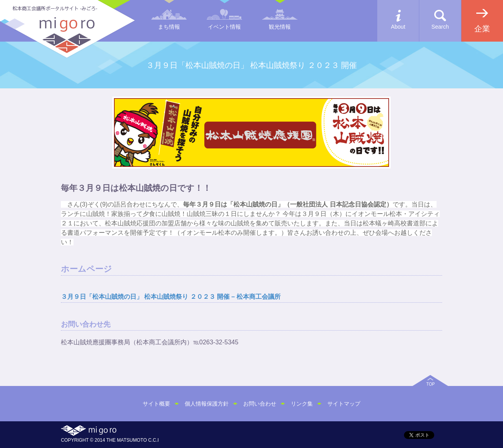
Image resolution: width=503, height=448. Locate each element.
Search (440, 27)
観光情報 (280, 27)
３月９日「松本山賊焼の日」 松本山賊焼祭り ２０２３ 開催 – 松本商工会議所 (171, 297)
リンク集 (302, 404)
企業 (482, 29)
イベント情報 (224, 27)
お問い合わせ (260, 404)
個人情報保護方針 (207, 404)
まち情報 (169, 27)
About (398, 27)
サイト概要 (156, 404)
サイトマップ (344, 404)
